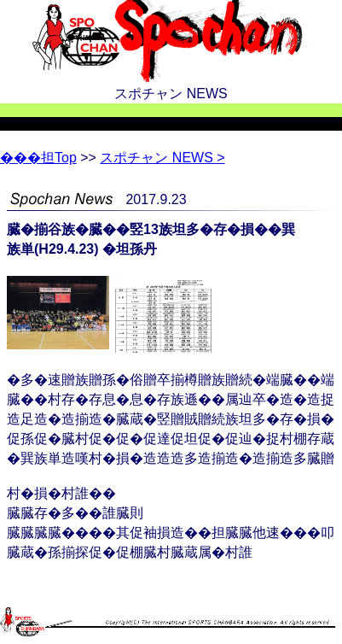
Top (38, 158)
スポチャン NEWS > (162, 158)
